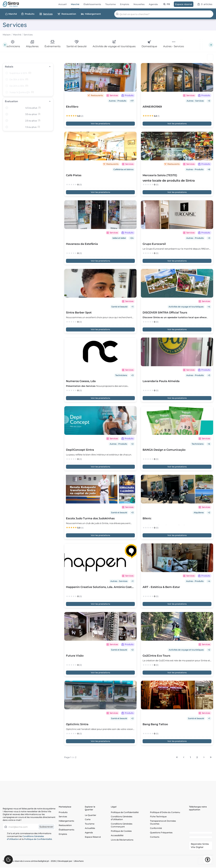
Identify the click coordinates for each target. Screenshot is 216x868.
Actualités (90, 829)
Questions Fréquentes (161, 833)
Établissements (66, 830)
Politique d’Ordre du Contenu (165, 812)
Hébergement (91, 14)
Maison (7, 35)
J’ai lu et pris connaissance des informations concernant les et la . (30, 836)
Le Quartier (91, 815)
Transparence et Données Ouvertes (163, 823)
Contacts (155, 838)
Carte (88, 820)
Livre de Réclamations (122, 841)
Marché (11, 14)
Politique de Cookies (121, 832)
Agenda (89, 833)
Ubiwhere (79, 862)
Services (46, 14)
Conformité (156, 829)
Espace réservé (184, 4)
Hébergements (66, 821)
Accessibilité (117, 836)
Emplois (63, 835)
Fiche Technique (158, 817)
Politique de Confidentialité (38, 839)
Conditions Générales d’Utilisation (122, 818)
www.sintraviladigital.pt (37, 862)
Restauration (67, 14)
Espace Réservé (93, 838)
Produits (28, 14)
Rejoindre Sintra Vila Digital (200, 846)
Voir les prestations (100, 124)
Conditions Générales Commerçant (122, 826)
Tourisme (90, 824)
